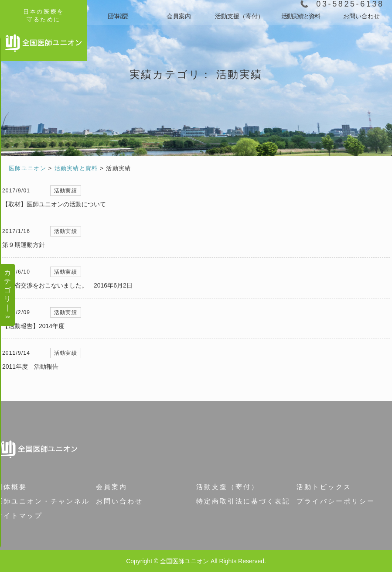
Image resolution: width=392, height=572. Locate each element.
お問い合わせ (361, 16)
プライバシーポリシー (336, 501)
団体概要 (118, 16)
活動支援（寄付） (239, 16)
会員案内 (179, 16)
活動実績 (66, 191)
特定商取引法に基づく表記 (243, 501)
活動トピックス (324, 487)
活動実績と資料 (300, 16)
